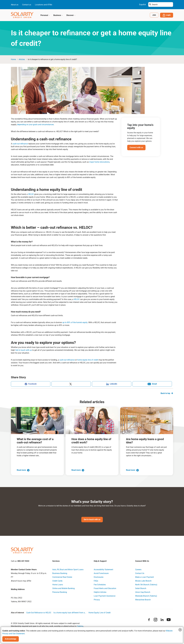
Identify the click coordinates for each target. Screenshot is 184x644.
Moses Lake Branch (143, 581)
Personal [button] (45, 15)
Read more (23, 470)
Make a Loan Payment (145, 577)
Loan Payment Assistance (105, 596)
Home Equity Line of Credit (100, 613)
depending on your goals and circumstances (35, 125)
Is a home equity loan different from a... (70, 613)
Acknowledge (11, 639)
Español (143, 5)
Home (13, 59)
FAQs (96, 581)
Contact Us (140, 573)
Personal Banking (60, 592)
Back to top (167, 393)
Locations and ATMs (44, 5)
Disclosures (99, 577)
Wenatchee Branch (143, 600)
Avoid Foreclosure (101, 573)
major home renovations (99, 162)
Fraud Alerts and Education (105, 588)
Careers (138, 570)
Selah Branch (141, 588)
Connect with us (136, 148)
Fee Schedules (100, 585)
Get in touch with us (24, 350)
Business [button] (58, 15)
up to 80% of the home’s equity (75, 322)
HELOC (31, 194)
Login (167, 15)
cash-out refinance (20, 144)
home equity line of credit (88, 360)
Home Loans (58, 585)
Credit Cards (57, 581)
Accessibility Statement (103, 570)
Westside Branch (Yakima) (146, 596)
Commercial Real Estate (62, 577)
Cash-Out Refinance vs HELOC (39, 613)
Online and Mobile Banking (63, 588)
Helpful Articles (100, 592)
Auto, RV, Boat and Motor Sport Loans (68, 570)
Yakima (80, 626)
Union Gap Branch (143, 592)
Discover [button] (71, 15)
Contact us (27, 5)
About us (15, 5)
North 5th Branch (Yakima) (146, 585)
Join (154, 15)
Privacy (97, 600)
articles (22, 59)
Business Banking (60, 573)
